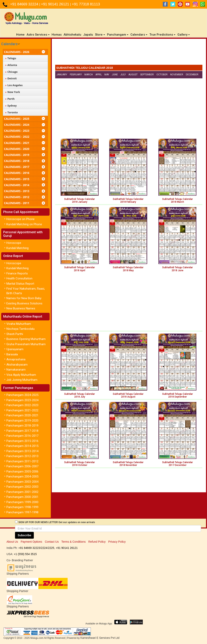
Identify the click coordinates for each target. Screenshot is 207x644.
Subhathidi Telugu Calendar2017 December (177, 464)
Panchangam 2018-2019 (22, 426)
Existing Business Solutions (24, 303)
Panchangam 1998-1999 (22, 507)
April (99, 75)
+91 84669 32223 (29, 548)
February (76, 75)
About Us (12, 542)
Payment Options (31, 542)
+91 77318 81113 (86, 4)
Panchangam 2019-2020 (22, 421)
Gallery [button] (184, 35)
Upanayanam (15, 349)
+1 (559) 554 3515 (25, 554)
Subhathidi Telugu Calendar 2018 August (128, 395)
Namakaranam (16, 370)
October (162, 75)
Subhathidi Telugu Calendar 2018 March (177, 200)
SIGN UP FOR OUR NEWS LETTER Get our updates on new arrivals (57, 522)
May (107, 75)
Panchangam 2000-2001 (22, 497)
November (177, 75)
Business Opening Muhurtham (26, 339)
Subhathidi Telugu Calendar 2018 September (177, 395)
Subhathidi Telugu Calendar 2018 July (79, 395)
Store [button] (100, 35)
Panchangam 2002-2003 (22, 487)
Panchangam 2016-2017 (22, 436)
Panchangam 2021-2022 (22, 410)
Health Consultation (19, 278)
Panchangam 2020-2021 (22, 415)
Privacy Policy (117, 542)
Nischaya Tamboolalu (20, 329)
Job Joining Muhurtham (22, 380)
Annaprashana (16, 359)
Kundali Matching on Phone (24, 224)
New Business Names (21, 308)
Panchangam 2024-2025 (22, 395)
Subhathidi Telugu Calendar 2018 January (79, 200)
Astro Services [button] (38, 35)
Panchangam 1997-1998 (22, 512)
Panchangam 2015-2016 (22, 441)
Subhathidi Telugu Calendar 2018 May (128, 269)
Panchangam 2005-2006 (22, 472)
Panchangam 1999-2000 (22, 502)
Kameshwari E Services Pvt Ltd (100, 638)
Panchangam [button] (118, 35)
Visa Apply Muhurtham (21, 375)
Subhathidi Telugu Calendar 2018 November (128, 464)
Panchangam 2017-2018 (22, 431)
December (192, 75)
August (133, 75)
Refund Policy (97, 542)
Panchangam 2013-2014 (22, 451)
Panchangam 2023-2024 (22, 400)
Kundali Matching (17, 248)
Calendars (9, 44)
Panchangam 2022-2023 (22, 405)
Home (21, 34)
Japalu (88, 35)
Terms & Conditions (73, 542)
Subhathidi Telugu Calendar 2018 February (128, 200)
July (123, 75)
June (115, 75)
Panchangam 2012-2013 (22, 456)
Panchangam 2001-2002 (22, 492)
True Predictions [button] (162, 35)
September (147, 75)
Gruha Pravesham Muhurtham (26, 344)
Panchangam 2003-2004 (22, 482)
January (62, 75)
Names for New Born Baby (24, 298)
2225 (51, 548)
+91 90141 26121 (56, 4)
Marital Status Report (20, 284)
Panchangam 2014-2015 (22, 446)
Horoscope (14, 243)
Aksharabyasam (17, 365)
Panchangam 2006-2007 (22, 466)
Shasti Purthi (15, 334)
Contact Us (52, 542)
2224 (44, 548)
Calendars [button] (139, 35)
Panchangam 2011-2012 (22, 461)
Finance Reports (17, 273)
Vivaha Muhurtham (19, 324)
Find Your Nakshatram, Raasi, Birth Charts (26, 291)
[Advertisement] (129, 53)
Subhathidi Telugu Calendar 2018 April (79, 269)
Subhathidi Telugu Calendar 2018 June (177, 269)
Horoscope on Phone (20, 219)
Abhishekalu (72, 35)
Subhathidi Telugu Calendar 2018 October (79, 464)
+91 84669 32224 (25, 4)
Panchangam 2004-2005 (22, 477)
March (89, 75)
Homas (57, 35)
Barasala (12, 354)
